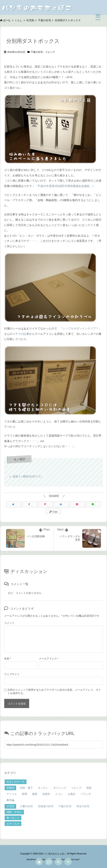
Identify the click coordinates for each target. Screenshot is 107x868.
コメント (9, 623)
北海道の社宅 (46, 806)
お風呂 (72, 794)
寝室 (89, 788)
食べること (13, 818)
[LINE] (93, 504)
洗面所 (46, 794)
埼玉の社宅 (83, 806)
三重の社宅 (26, 806)
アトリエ (12, 794)
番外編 (10, 800)
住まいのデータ (16, 782)
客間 (24, 794)
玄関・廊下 (26, 788)
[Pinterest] (45, 504)
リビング (50, 52)
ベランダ (86, 794)
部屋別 (10, 788)
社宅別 (10, 806)
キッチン (43, 788)
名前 (8, 659)
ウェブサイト (12, 674)
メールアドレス (49, 659)
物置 (35, 794)
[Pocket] (77, 504)
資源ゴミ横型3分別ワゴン (28, 476)
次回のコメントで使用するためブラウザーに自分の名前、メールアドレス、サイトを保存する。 (54, 691)
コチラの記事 (21, 334)
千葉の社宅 (37, 52)
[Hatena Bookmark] (61, 504)
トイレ (59, 794)
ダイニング (60, 788)
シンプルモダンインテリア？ (81, 328)
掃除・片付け (14, 812)
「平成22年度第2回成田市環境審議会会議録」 (63, 186)
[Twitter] (14, 504)
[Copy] (53, 511)
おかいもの (13, 824)
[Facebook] (29, 504)
